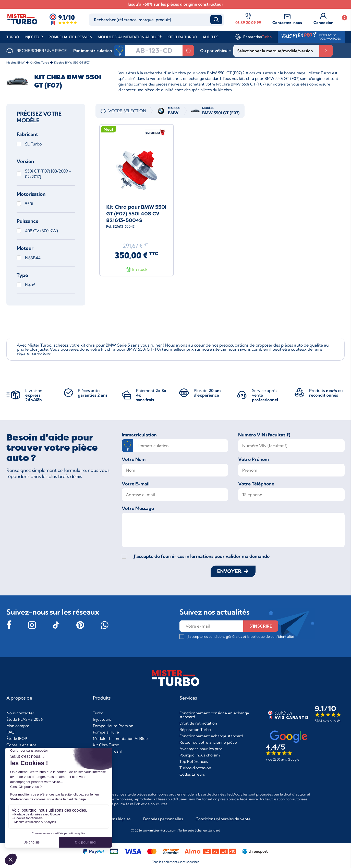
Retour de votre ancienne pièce (208, 742)
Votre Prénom (253, 459)
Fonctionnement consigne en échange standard (214, 715)
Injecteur (34, 37)
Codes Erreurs (192, 774)
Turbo (13, 37)
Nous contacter (20, 713)
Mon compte (18, 726)
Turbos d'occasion (195, 768)
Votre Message (138, 508)
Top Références (194, 761)
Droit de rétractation (198, 723)
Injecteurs (102, 719)
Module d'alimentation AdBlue (120, 738)
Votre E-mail (136, 484)
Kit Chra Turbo (182, 37)
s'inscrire (261, 626)
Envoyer (229, 571)
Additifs (210, 37)
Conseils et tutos (21, 745)
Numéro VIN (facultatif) (264, 435)
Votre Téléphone (256, 484)
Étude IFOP (17, 738)
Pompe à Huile (106, 732)
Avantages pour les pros (201, 749)
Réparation (257, 37)
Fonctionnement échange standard (211, 736)
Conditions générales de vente (223, 819)
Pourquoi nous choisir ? (200, 755)
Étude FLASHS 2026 (25, 719)
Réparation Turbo (195, 730)
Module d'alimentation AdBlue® (130, 37)
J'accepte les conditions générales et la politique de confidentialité (241, 637)
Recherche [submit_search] (216, 20)
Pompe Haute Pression (70, 37)
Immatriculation (139, 435)
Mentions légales (115, 819)
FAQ (10, 732)
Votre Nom (134, 459)
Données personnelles (163, 819)
